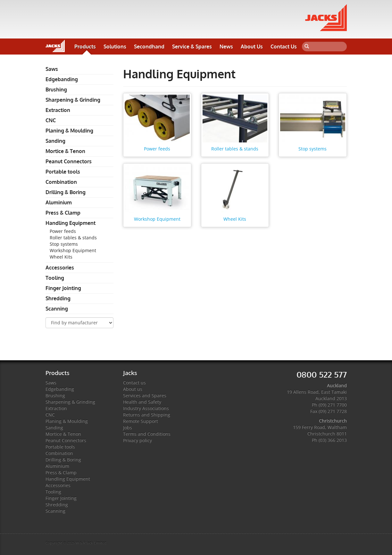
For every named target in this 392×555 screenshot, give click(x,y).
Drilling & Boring (66, 192)
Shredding (58, 298)
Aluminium (59, 202)
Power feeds (63, 231)
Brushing (56, 90)
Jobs (128, 427)
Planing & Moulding (69, 131)
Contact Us (284, 47)
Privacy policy (138, 440)
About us (133, 389)
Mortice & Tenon (65, 151)
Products (85, 47)
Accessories (60, 268)
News (226, 47)
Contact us (134, 383)
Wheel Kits (61, 257)
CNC (51, 120)
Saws (52, 69)
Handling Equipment (71, 223)
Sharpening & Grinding (73, 100)
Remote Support (141, 421)
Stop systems (64, 244)
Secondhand (149, 47)
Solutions (115, 47)
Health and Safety (142, 402)
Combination (61, 182)
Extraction (58, 110)
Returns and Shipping (147, 415)
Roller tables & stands (73, 238)
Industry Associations (146, 408)
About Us (252, 47)
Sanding (55, 141)
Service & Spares (192, 47)
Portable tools (63, 172)
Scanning (57, 309)
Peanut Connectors (69, 161)
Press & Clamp (63, 213)
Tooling (55, 278)
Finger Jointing (63, 288)
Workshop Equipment (73, 250)
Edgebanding (62, 79)
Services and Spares (145, 395)
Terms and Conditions (147, 434)
